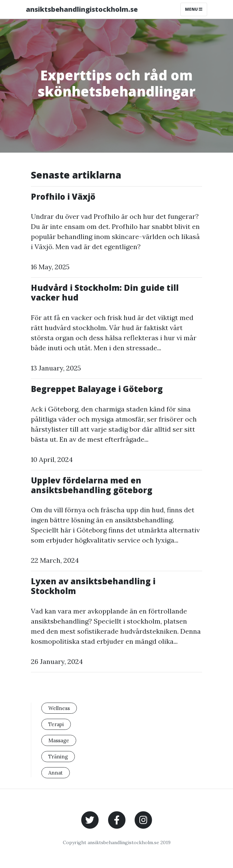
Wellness (59, 708)
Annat (56, 773)
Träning (58, 757)
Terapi (56, 724)
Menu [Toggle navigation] (194, 9)
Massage (59, 740)
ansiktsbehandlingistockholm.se (82, 9)
